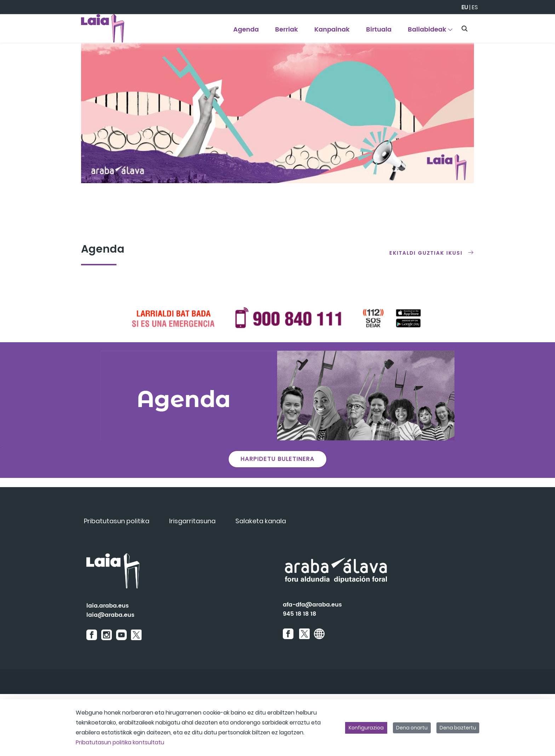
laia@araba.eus (110, 677)
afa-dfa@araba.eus (312, 667)
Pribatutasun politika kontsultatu (120, 742)
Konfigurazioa (366, 728)
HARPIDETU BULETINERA (278, 521)
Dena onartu (412, 728)
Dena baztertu (458, 728)
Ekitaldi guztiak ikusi (426, 315)
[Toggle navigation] (537, 27)
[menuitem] (246, 32)
